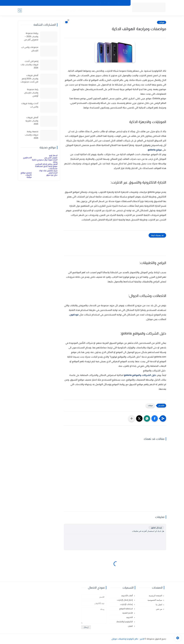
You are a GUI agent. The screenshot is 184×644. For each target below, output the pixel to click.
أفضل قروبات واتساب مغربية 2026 (32, 121)
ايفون (99, 10)
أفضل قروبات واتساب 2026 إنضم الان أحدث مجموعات (29, 79)
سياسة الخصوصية (121, 3)
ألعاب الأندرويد (127, 596)
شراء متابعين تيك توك (48, 171)
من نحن (98, 3)
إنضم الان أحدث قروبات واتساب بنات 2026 (29, 64)
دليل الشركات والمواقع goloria (140, 375)
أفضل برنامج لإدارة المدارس (46, 164)
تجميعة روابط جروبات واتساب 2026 (32, 135)
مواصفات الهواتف (86, 10)
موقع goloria (155, 150)
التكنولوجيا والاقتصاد (125, 622)
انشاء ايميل (53, 173)
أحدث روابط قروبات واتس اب (30, 105)
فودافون (74, 315)
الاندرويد (107, 10)
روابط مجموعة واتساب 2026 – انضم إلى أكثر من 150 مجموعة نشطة (30, 37)
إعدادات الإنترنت (127, 604)
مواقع (73, 10)
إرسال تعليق (156, 528)
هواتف (162, 22)
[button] (155, 418)
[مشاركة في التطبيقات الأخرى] (132, 418)
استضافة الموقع (126, 609)
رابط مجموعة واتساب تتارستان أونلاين (31, 93)
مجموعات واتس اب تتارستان (30, 49)
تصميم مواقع (26, 173)
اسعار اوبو (53, 155)
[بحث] (20, 10)
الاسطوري (27, 158)
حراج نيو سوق (52, 175)
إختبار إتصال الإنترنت (125, 600)
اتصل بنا (108, 3)
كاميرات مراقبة (29, 176)
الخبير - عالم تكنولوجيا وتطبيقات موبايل (128, 639)
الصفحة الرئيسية (120, 10)
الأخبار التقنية (62, 10)
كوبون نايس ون (51, 158)
